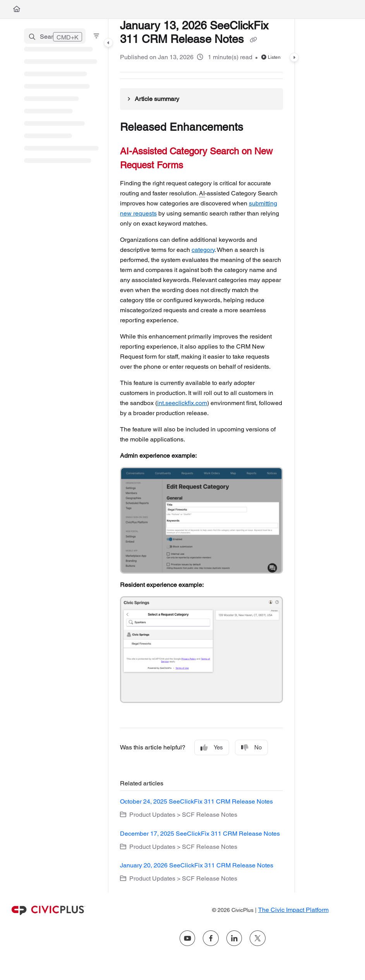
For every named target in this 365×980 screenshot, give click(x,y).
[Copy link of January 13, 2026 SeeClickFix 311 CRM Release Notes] (253, 40)
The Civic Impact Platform (293, 910)
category (203, 250)
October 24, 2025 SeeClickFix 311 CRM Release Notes (196, 801)
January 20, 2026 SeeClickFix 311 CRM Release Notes (197, 865)
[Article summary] (201, 99)
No (251, 748)
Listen (271, 57)
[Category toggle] (108, 43)
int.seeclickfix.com (182, 403)
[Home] (17, 9)
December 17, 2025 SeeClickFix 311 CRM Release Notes (200, 834)
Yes (212, 748)
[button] (55, 36)
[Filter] (96, 36)
